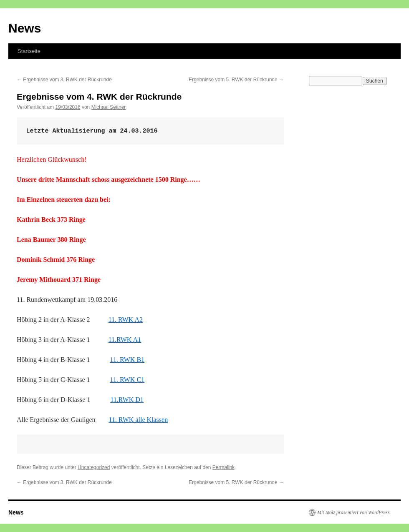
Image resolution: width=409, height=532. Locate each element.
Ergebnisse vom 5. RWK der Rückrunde (236, 80)
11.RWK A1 (125, 340)
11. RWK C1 (127, 380)
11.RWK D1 (127, 400)
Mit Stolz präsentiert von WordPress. (354, 512)
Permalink (223, 467)
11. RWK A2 (126, 320)
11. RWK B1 (127, 360)
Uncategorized (94, 467)
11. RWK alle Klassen (139, 420)
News (25, 28)
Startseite (29, 51)
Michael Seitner (109, 107)
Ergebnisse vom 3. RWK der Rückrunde (64, 80)
